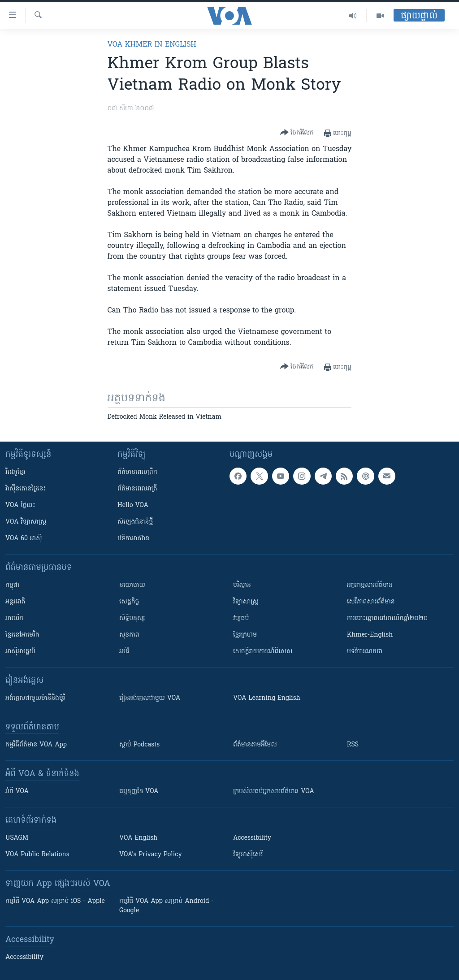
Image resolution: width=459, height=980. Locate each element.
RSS (353, 745)
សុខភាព (129, 635)
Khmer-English (370, 635)
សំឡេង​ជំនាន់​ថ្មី (135, 522)
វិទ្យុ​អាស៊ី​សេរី (248, 855)
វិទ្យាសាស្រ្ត (246, 602)
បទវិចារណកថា (365, 652)
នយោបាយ (132, 585)
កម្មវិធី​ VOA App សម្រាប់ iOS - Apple (55, 901)
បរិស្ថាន (242, 585)
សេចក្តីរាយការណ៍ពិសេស (263, 652)
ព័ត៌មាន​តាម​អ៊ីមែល (255, 745)
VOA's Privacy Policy (151, 855)
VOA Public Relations (37, 855)
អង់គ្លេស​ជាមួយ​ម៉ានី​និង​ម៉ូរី (35, 698)
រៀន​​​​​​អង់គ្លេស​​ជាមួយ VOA (150, 698)
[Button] (297, 133)
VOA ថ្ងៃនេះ (20, 505)
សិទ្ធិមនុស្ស (132, 618)
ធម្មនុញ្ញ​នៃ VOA (139, 791)
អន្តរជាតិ (15, 602)
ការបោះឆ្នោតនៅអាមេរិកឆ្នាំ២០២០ (387, 618)
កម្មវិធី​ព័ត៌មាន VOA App (36, 745)
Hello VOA (133, 505)
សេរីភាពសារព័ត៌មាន (371, 602)
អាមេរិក (14, 618)
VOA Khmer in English (152, 45)
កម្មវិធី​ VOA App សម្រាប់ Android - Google (167, 906)
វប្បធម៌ (241, 618)
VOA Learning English (267, 698)
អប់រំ (124, 652)
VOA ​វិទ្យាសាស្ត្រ (26, 522)
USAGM (17, 838)
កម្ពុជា (12, 585)
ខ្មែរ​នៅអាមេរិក (22, 635)
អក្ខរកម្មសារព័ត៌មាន (370, 585)
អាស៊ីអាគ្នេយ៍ (20, 652)
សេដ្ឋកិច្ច (129, 602)
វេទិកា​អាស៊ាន (133, 539)
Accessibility (252, 838)
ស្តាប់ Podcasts (139, 745)
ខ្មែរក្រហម (245, 635)
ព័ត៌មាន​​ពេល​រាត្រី (137, 489)
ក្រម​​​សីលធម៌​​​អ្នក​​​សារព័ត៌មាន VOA (274, 791)
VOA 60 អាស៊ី (24, 539)
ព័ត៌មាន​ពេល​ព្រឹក (137, 472)
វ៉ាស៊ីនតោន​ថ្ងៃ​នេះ (26, 489)
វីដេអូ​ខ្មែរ (15, 472)
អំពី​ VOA (17, 791)
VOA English (138, 838)
